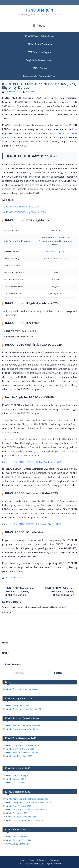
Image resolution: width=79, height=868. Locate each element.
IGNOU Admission (14, 578)
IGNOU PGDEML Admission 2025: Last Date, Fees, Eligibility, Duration (60, 591)
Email (6, 653)
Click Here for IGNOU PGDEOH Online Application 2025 (32, 462)
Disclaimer (55, 860)
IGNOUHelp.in (40, 10)
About (22, 860)
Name (6, 643)
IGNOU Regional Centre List (19, 840)
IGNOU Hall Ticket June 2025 (19, 756)
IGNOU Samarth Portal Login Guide (22, 689)
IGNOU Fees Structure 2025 (19, 806)
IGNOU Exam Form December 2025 (22, 752)
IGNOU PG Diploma (56, 251)
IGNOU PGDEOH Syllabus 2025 (23, 207)
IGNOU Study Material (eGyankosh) (22, 729)
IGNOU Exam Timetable (40, 44)
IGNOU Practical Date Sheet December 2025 (26, 810)
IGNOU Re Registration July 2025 (21, 817)
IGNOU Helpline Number (17, 837)
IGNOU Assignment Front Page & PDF (24, 709)
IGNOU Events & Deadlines (39, 36)
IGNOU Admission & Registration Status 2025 (27, 799)
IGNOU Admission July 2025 (19, 775)
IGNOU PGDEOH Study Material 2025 (26, 212)
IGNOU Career (39, 68)
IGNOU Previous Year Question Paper (23, 725)
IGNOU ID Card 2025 (15, 782)
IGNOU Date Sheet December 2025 (22, 745)
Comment (8, 612)
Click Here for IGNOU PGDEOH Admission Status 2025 (32, 524)
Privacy (32, 860)
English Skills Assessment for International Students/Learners (39, 60)
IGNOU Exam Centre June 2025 (20, 749)
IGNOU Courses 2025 (16, 779)
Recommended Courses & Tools (39, 76)
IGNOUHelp (31, 91)
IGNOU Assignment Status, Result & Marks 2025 (28, 802)
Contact (43, 860)
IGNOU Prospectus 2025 (17, 813)
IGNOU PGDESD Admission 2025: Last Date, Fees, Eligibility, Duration (19, 591)
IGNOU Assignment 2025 (17, 705)
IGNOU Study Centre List (17, 844)
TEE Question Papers (40, 52)
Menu (39, 26)
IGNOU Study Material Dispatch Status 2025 (26, 820)
